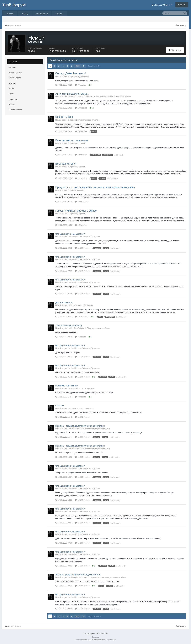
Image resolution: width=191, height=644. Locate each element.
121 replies (81, 178)
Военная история (66, 164)
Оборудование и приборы (98, 328)
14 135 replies (82, 248)
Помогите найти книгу (66, 386)
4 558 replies (82, 202)
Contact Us (102, 634)
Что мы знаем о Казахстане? (70, 234)
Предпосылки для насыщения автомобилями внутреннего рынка (95, 187)
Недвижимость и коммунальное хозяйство (108, 577)
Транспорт (81, 190)
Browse (10, 14)
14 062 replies (82, 417)
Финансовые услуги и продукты (97, 428)
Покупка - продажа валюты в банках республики (80, 426)
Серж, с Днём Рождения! (71, 73)
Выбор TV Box (64, 117)
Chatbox (60, 14)
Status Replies (15, 78)
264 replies (81, 131)
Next (77, 66)
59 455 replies (82, 586)
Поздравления (83, 76)
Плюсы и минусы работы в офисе (76, 211)
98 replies (80, 397)
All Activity (13, 62)
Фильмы (60, 406)
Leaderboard (42, 14)
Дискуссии (81, 143)
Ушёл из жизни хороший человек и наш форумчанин (108, 96)
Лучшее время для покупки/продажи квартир (78, 575)
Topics (12, 88)
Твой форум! (14, 5)
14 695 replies (82, 437)
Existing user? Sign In (162, 5)
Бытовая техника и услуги (88, 120)
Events (12, 104)
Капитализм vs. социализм (72, 140)
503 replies (81, 155)
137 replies (81, 108)
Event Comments (16, 110)
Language (89, 634)
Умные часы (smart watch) (69, 325)
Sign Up (182, 5)
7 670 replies (82, 317)
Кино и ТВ (90, 408)
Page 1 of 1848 (95, 66)
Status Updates (15, 72)
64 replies (80, 85)
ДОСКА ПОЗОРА (64, 303)
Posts (11, 94)
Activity (25, 14)
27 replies (80, 337)
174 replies (81, 225)
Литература (89, 388)
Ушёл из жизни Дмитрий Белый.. (72, 94)
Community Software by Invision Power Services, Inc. (95, 640)
